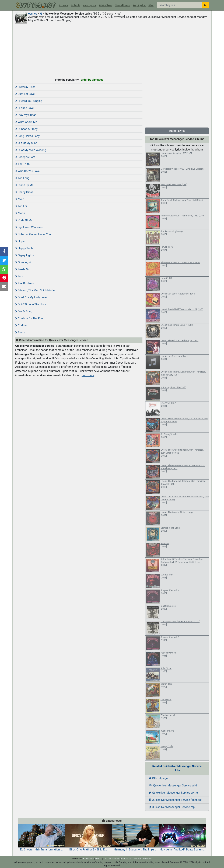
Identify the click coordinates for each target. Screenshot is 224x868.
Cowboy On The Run (29, 318)
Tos (105, 859)
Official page (158, 778)
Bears (20, 332)
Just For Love (25, 94)
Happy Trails (24, 248)
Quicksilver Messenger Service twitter (174, 793)
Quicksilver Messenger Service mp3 (172, 807)
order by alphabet (92, 80)
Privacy (90, 859)
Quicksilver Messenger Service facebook (175, 800)
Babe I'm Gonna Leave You (33, 234)
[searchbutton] (205, 5)
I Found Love (24, 108)
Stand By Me (24, 185)
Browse (63, 5)
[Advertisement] (112, 50)
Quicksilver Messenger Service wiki (173, 785)
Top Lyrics (139, 5)
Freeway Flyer (25, 87)
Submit (75, 5)
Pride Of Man (25, 220)
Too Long (22, 178)
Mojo (20, 199)
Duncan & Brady (26, 129)
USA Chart (106, 5)
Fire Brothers (24, 283)
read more (88, 375)
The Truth (22, 164)
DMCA (98, 859)
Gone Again (24, 262)
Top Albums (122, 5)
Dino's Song (24, 311)
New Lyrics (90, 5)
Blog (151, 5)
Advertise (147, 859)
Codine (21, 325)
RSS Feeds (114, 859)
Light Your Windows (29, 227)
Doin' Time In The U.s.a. (31, 304)
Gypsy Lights (24, 255)
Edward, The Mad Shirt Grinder (35, 290)
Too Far (21, 206)
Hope (20, 241)
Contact (137, 859)
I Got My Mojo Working (31, 150)
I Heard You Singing (29, 101)
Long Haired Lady (27, 136)
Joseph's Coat (25, 157)
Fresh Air (22, 269)
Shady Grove (24, 192)
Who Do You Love (27, 171)
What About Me (26, 122)
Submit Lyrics (177, 131)
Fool (19, 276)
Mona (20, 213)
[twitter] (83, 859)
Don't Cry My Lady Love (31, 297)
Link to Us (126, 859)
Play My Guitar (26, 115)
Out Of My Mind (26, 143)
